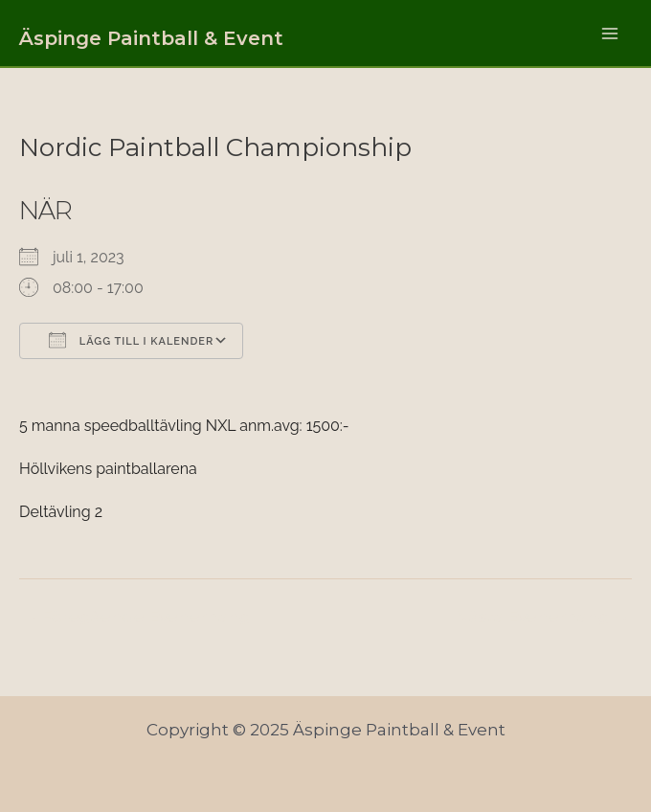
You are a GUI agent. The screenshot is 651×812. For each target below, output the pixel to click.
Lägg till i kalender (131, 340)
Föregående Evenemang (136, 617)
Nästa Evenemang (543, 617)
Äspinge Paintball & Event (151, 38)
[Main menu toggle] (611, 34)
